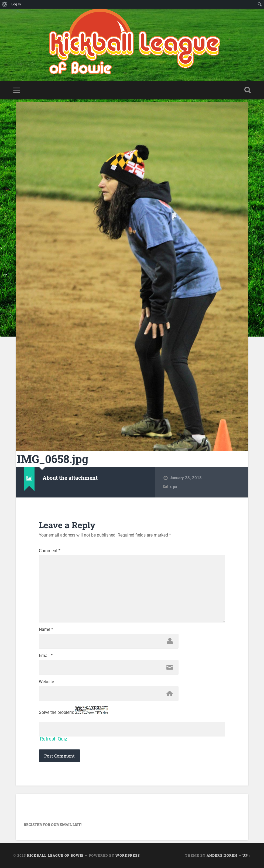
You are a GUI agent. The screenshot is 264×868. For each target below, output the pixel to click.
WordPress (128, 855)
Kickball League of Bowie (55, 855)
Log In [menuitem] (16, 4)
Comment (50, 551)
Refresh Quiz (54, 739)
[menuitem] (5, 4)
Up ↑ (247, 855)
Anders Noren (222, 855)
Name (46, 630)
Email (46, 656)
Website (46, 682)
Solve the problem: (73, 710)
